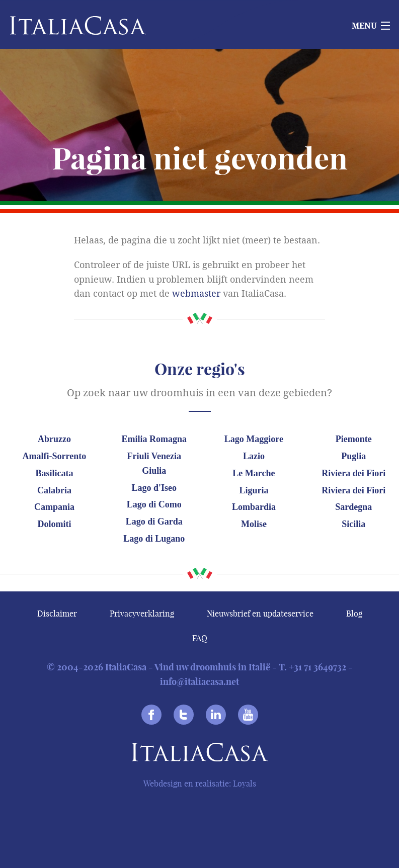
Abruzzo (54, 439)
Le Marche (254, 473)
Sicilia (353, 524)
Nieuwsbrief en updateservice (260, 614)
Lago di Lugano (154, 539)
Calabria (54, 490)
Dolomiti (54, 524)
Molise (254, 524)
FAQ (200, 638)
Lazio (254, 456)
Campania (54, 507)
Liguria (254, 490)
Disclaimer (57, 614)
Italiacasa (200, 754)
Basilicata (54, 473)
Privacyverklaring (142, 614)
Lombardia (254, 507)
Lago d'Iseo (154, 488)
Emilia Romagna (154, 439)
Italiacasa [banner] (61, 25)
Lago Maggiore (254, 439)
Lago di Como (154, 504)
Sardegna (353, 507)
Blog (354, 614)
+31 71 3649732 (317, 667)
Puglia (353, 456)
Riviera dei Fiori (353, 473)
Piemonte (354, 439)
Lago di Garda (154, 522)
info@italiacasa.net (199, 682)
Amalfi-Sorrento (55, 456)
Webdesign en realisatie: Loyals (200, 784)
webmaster (196, 294)
